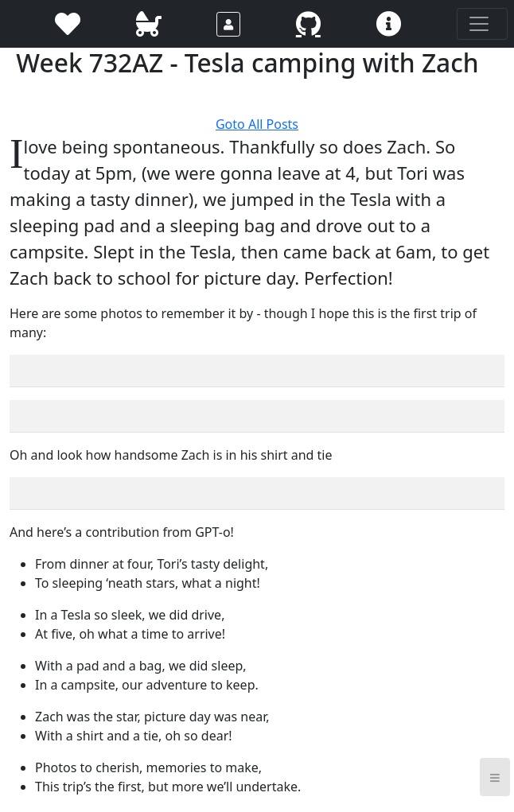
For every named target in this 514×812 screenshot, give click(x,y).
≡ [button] (495, 777)
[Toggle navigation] (482, 24)
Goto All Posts (257, 124)
